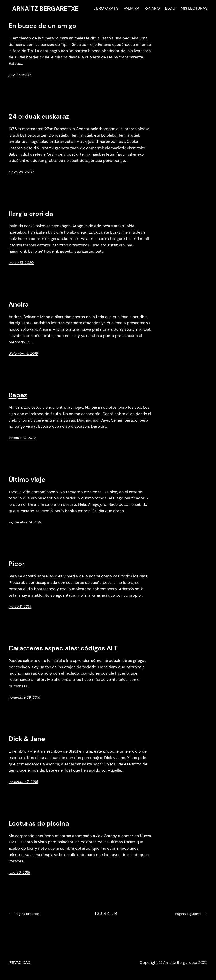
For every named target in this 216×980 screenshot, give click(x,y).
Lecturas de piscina (39, 824)
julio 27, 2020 (20, 75)
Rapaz (18, 395)
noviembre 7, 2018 (23, 782)
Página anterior (24, 914)
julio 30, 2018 (19, 872)
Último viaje (27, 480)
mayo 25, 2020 (21, 172)
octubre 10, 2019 (22, 438)
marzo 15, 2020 (21, 263)
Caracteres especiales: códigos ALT (63, 648)
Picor (17, 564)
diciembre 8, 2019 (23, 353)
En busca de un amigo (42, 26)
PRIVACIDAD (20, 963)
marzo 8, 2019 (20, 606)
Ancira (19, 305)
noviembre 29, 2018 (24, 697)
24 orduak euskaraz (39, 117)
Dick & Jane (27, 739)
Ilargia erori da (31, 214)
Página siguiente (191, 914)
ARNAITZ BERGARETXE (45, 8)
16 (116, 914)
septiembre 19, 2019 (25, 522)
